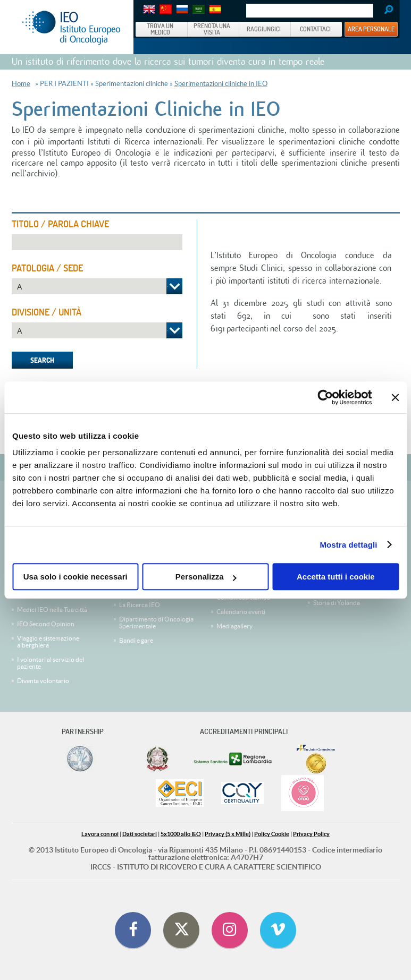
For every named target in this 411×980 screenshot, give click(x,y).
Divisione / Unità (47, 312)
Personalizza (206, 577)
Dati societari (140, 834)
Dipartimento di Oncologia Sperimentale (156, 623)
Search (385, 11)
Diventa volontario (43, 681)
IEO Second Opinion (46, 624)
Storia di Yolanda (337, 603)
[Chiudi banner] (395, 397)
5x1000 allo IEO (181, 834)
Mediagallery (234, 626)
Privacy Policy (311, 834)
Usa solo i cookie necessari (76, 577)
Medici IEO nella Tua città (52, 610)
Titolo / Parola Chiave (60, 224)
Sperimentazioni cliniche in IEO (221, 84)
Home (21, 84)
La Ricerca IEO (140, 605)
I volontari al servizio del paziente (51, 663)
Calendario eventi (241, 612)
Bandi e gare (136, 640)
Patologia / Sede (47, 268)
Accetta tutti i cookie (336, 577)
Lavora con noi (100, 834)
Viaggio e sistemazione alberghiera (48, 642)
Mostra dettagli (348, 545)
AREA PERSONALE (371, 29)
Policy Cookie (272, 834)
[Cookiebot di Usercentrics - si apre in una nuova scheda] (325, 397)
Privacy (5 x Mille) (228, 834)
